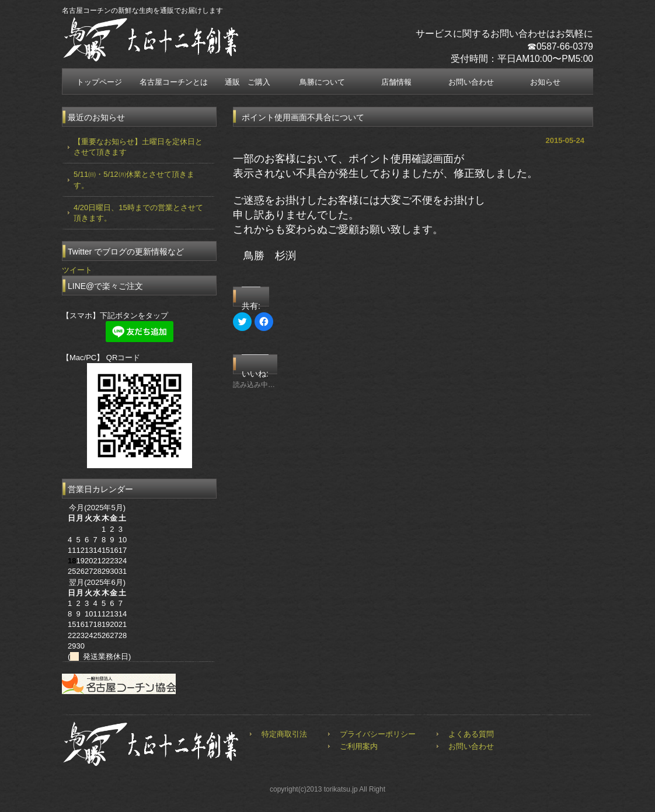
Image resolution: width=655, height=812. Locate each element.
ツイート (77, 270)
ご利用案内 (359, 746)
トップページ (99, 82)
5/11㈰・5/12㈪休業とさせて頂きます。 (134, 180)
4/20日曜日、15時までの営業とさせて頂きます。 (138, 213)
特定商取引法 (284, 734)
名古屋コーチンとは (174, 82)
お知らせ (545, 82)
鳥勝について (322, 82)
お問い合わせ (471, 82)
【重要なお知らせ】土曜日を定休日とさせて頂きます (138, 147)
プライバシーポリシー (378, 734)
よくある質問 (471, 734)
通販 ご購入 (248, 82)
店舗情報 (396, 82)
